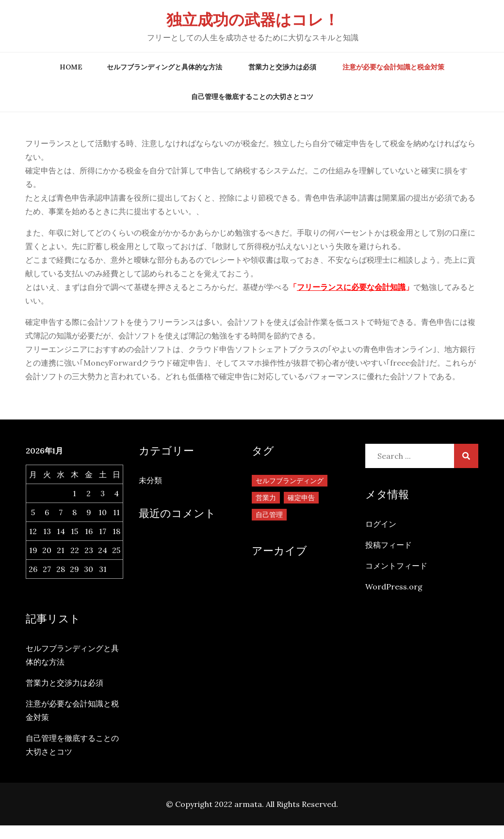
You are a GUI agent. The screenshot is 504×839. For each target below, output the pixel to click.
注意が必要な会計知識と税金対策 (393, 67)
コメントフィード (396, 566)
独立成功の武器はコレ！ (253, 20)
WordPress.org (394, 587)
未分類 (150, 480)
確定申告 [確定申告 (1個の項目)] (301, 498)
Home (71, 67)
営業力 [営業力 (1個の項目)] (266, 498)
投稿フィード (389, 545)
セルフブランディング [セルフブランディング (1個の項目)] (290, 481)
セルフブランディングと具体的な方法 (164, 67)
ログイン (381, 524)
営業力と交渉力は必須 (282, 67)
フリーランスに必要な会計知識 (351, 287)
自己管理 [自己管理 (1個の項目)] (269, 515)
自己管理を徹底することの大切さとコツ (252, 97)
